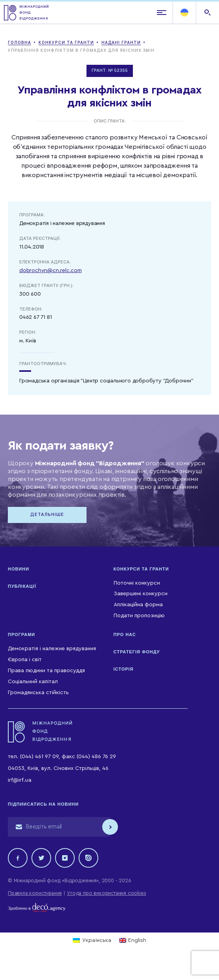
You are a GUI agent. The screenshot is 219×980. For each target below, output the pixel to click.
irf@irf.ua (20, 780)
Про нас (125, 634)
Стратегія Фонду (137, 652)
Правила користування (35, 893)
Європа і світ (25, 660)
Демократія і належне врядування (52, 649)
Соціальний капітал (33, 682)
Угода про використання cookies (106, 893)
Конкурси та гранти (141, 569)
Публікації (22, 586)
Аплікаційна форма (138, 605)
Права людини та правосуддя (46, 671)
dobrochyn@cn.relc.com (51, 271)
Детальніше (47, 515)
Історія (124, 669)
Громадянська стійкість (38, 693)
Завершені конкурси (141, 594)
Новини (18, 569)
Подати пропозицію (139, 616)
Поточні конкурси (137, 583)
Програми (21, 634)
